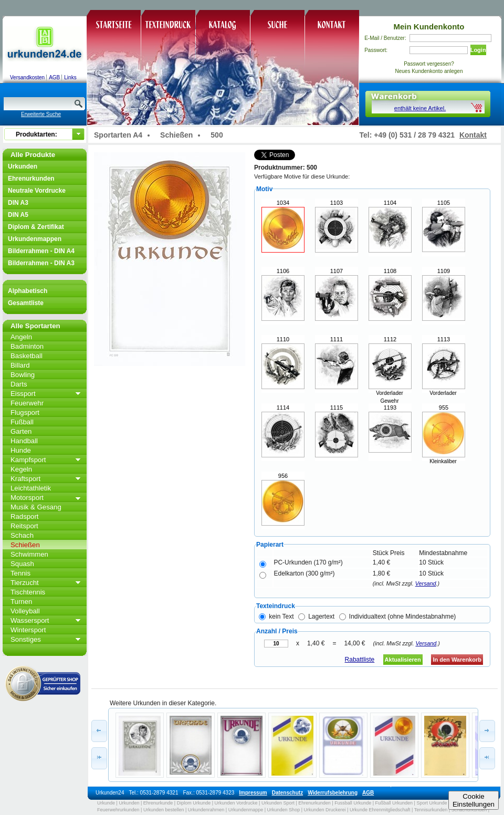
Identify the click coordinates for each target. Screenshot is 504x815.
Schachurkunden (469, 810)
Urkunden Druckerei (324, 810)
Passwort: (376, 50)
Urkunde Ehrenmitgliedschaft (380, 810)
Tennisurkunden (431, 810)
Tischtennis (28, 592)
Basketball (27, 356)
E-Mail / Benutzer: (385, 38)
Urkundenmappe (246, 810)
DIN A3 (18, 203)
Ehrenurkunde (158, 803)
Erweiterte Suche (41, 114)
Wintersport (28, 630)
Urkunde (106, 803)
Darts (19, 384)
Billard (20, 365)
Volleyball (25, 611)
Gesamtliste (26, 303)
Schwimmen (29, 554)
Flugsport (25, 412)
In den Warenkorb (457, 660)
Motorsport (27, 498)
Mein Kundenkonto (429, 27)
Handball (24, 441)
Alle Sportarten (35, 326)
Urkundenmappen (35, 239)
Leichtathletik (31, 488)
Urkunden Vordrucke (236, 803)
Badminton (27, 346)
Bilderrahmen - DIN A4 (41, 251)
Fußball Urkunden (394, 803)
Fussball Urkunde (353, 803)
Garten (21, 431)
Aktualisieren (403, 660)
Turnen (21, 602)
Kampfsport (28, 460)
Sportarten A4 (118, 135)
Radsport (25, 516)
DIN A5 (18, 215)
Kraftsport (25, 479)
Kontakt (473, 135)
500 (217, 135)
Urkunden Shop (284, 810)
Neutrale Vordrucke (37, 191)
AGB (54, 77)
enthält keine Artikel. (420, 108)
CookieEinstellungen (474, 800)
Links (70, 77)
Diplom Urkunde (194, 803)
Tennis (20, 573)
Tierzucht (25, 583)
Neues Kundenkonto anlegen (429, 71)
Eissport (23, 394)
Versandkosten (27, 77)
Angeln (21, 337)
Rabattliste (360, 660)
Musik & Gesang (36, 507)
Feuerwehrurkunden (118, 810)
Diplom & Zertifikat (36, 227)
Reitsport (24, 526)
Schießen (25, 545)
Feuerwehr (27, 403)
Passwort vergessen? (429, 64)
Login (478, 50)
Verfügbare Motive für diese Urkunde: (302, 176)
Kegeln (21, 469)
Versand (426, 583)
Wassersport (30, 620)
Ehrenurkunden (31, 179)
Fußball (22, 422)
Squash (22, 564)
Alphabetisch (28, 291)
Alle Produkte (33, 155)
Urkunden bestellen (164, 810)
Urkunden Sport (278, 803)
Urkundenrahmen (206, 810)
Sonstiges (26, 639)
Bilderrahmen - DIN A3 (41, 263)
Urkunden (23, 166)
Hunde (21, 450)
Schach (22, 535)
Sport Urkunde (432, 803)
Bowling (23, 375)
